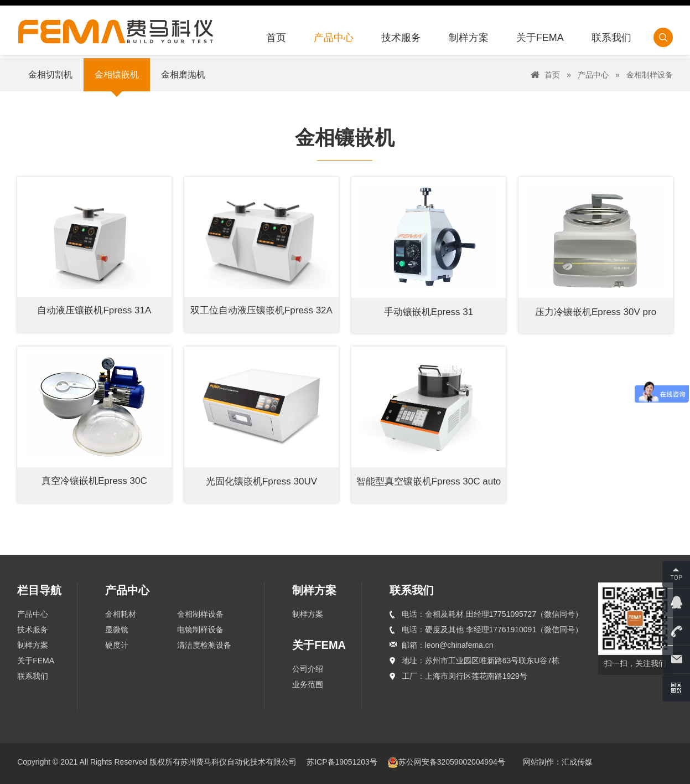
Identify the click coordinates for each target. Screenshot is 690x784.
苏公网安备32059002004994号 (446, 762)
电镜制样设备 (200, 630)
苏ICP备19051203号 (343, 762)
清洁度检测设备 (204, 645)
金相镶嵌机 (117, 74)
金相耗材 (121, 614)
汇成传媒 (577, 762)
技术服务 (33, 630)
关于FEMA (36, 661)
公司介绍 (308, 669)
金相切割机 (50, 74)
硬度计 (117, 645)
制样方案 (33, 645)
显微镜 (117, 630)
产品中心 (593, 75)
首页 (552, 75)
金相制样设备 (650, 75)
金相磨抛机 (183, 74)
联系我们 (33, 676)
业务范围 (308, 684)
